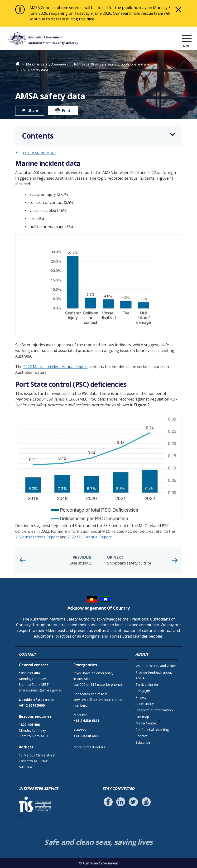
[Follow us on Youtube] (146, 802)
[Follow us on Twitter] (133, 802)
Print (66, 110)
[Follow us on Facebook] (108, 802)
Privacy (141, 697)
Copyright (143, 691)
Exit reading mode (40, 153)
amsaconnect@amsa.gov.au (41, 690)
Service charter (147, 684)
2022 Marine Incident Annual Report (55, 367)
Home (20, 64)
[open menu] (187, 39)
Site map (142, 717)
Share (33, 110)
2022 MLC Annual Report (89, 537)
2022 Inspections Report (37, 537)
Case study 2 (57, 560)
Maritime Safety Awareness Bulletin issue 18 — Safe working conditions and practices (92, 64)
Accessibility (145, 704)
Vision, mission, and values (156, 666)
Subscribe (143, 742)
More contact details (89, 747)
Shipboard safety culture (141, 560)
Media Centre (146, 723)
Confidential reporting (152, 730)
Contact (142, 736)
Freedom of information (154, 710)
